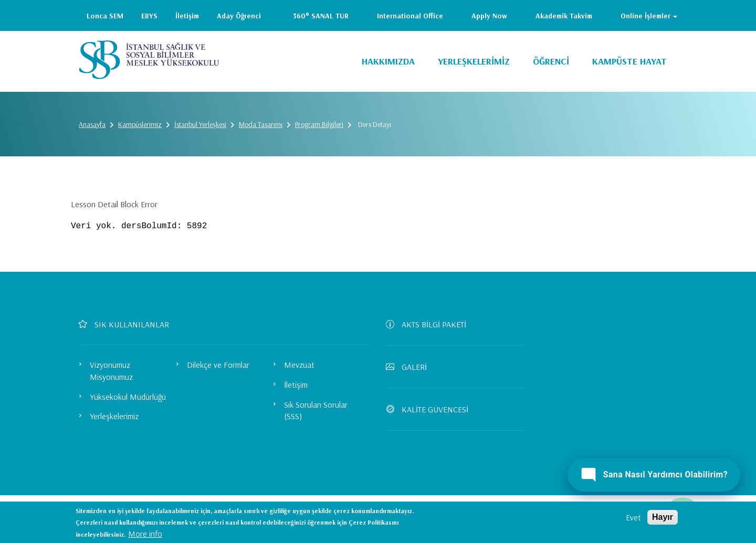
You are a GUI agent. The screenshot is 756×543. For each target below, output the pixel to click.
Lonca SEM (105, 16)
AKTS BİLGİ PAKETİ (430, 324)
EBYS (149, 16)
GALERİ (411, 367)
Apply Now (489, 16)
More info (145, 534)
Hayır (663, 517)
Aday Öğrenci (239, 16)
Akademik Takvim (564, 16)
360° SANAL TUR (321, 16)
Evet (633, 517)
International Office (410, 16)
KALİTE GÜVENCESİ (431, 409)
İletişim (187, 16)
